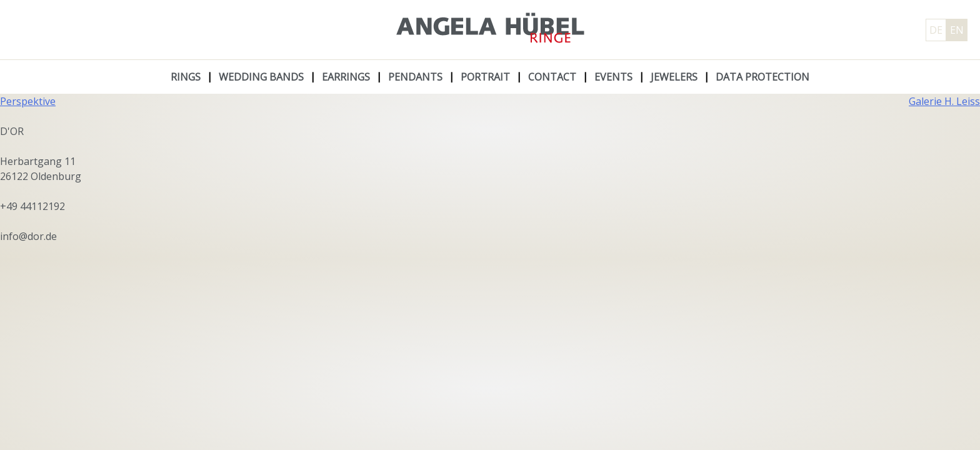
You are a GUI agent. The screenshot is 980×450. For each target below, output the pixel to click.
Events (613, 77)
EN (957, 30)
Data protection (762, 77)
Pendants (415, 77)
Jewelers (674, 77)
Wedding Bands (261, 77)
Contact (552, 77)
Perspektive (28, 101)
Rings (186, 77)
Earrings (346, 77)
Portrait (485, 77)
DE (936, 30)
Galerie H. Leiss (944, 101)
